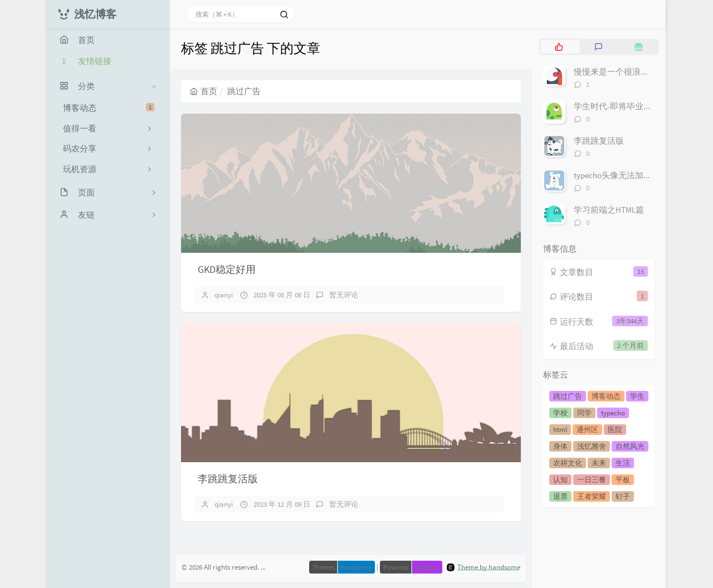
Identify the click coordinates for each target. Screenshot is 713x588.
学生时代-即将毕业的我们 (621, 106)
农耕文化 (568, 463)
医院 (615, 430)
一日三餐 (592, 480)
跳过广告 (568, 396)
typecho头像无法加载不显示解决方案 (642, 175)
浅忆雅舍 (592, 446)
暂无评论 (344, 295)
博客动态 (109, 108)
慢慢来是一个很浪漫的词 (620, 72)
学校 (560, 413)
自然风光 (630, 446)
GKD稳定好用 (227, 269)
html (560, 430)
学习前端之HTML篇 (609, 210)
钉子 (623, 496)
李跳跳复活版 (228, 479)
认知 (560, 480)
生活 (623, 463)
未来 (599, 463)
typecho (613, 413)
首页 (204, 91)
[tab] (559, 47)
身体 (560, 446)
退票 (560, 496)
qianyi (224, 295)
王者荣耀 (592, 496)
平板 (623, 480)
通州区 (587, 430)
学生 (637, 396)
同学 (584, 413)
